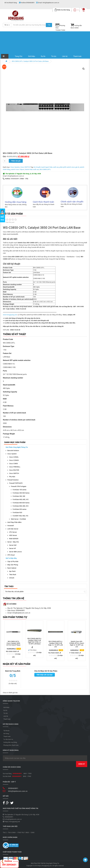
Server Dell (13, 545)
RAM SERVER (14, 539)
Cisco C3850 (13, 464)
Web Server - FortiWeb (18, 519)
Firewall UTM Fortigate (19, 486)
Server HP (12, 548)
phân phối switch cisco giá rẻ (69, 167)
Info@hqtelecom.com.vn (48, 3)
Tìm (49, 25)
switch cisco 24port (18, 169)
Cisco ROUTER (14, 470)
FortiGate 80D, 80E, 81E (21, 506)
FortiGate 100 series (20, 490)
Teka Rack (13, 575)
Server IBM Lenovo (15, 552)
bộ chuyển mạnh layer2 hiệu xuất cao (46, 167)
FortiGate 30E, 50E (19, 496)
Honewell (11, 526)
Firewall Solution (13, 480)
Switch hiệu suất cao (32, 169)
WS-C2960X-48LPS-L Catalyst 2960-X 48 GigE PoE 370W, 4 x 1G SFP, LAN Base (34, 641)
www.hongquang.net (10, 315)
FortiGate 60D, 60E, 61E (21, 499)
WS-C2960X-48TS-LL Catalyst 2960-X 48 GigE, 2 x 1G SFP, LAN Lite (56, 644)
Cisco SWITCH (25, 167)
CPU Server (13, 532)
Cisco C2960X (14, 460)
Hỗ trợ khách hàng (11, 3)
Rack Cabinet (12, 568)
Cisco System (15, 167)
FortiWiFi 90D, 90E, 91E (20, 516)
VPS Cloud (11, 555)
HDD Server (13, 535)
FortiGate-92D (17, 513)
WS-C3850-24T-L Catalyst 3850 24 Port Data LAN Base (30, 61)
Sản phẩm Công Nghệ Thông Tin (17, 447)
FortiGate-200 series (20, 509)
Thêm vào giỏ (16, 161)
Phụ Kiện (12, 477)
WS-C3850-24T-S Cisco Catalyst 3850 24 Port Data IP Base (13, 643)
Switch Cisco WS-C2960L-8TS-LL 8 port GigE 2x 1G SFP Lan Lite (77, 644)
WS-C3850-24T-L (45, 169)
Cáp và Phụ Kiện (13, 561)
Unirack (12, 578)
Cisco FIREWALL (15, 467)
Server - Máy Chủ (13, 542)
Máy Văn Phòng (13, 565)
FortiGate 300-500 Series (21, 493)
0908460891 (27, 3)
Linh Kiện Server (13, 529)
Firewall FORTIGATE (16, 483)
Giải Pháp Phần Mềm (14, 522)
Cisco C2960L (14, 457)
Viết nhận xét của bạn (45, 675)
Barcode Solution (13, 450)
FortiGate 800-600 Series (21, 503)
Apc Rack (12, 571)
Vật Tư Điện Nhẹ (11, 558)
